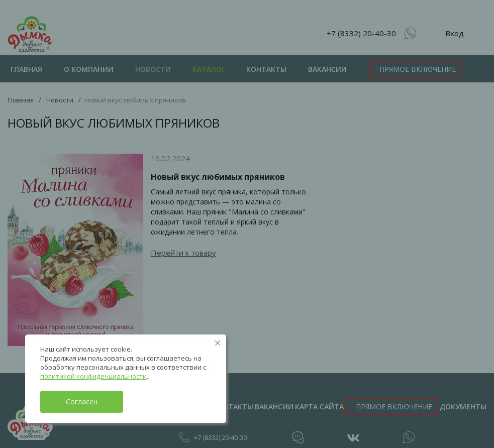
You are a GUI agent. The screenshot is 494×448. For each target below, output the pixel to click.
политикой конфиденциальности (93, 376)
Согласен (82, 402)
